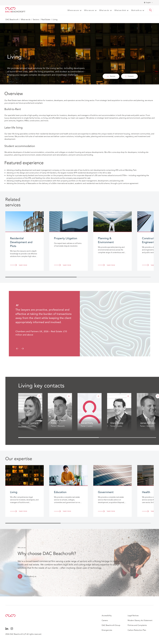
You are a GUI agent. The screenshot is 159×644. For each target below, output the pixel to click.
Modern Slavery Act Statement (140, 620)
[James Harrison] (158, 396)
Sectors (36, 20)
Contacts (129, 76)
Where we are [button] (73, 10)
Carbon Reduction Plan (137, 630)
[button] (150, 10)
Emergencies (107, 630)
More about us (30, 576)
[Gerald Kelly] (98, 396)
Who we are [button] (89, 10)
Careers (105, 620)
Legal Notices (133, 616)
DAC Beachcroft (12, 20)
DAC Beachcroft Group (111, 625)
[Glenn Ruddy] (128, 396)
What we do (26, 20)
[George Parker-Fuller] (69, 396)
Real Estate (46, 20)
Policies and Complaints (137, 625)
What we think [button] (120, 10)
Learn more (23, 265)
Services (111, 76)
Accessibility (107, 616)
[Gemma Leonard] (39, 396)
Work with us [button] (136, 10)
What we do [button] (104, 10)
